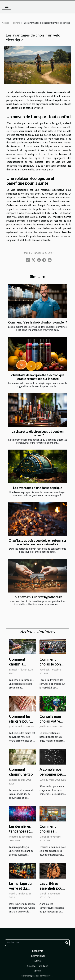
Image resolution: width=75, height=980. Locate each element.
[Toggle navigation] (7, 6)
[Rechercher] (37, 943)
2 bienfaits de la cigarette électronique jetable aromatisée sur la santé (37, 377)
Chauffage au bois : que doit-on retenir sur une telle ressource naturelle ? (37, 542)
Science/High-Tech (38, 966)
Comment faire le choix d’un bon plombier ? (37, 322)
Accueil (6, 23)
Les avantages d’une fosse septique (38, 488)
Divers (17, 23)
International (38, 956)
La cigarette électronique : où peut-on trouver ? (37, 433)
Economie (38, 951)
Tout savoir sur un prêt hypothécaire (38, 597)
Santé (38, 961)
